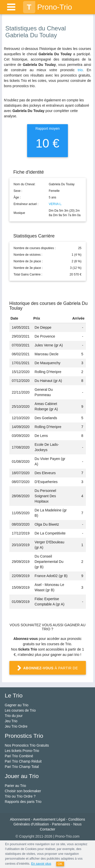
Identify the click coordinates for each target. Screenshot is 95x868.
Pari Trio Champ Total (22, 767)
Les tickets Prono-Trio (22, 751)
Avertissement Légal (49, 819)
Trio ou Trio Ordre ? (20, 796)
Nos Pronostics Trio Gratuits (27, 745)
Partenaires (61, 824)
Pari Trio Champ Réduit (23, 761)
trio (80, 70)
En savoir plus (41, 864)
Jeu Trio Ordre (16, 726)
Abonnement (20, 819)
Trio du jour (14, 716)
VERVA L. (55, 204)
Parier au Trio (15, 786)
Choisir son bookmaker (23, 791)
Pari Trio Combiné (19, 756)
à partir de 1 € (48, 670)
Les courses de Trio (20, 710)
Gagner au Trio (17, 705)
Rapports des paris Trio (23, 802)
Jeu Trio (11, 721)
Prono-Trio (48, 7)
